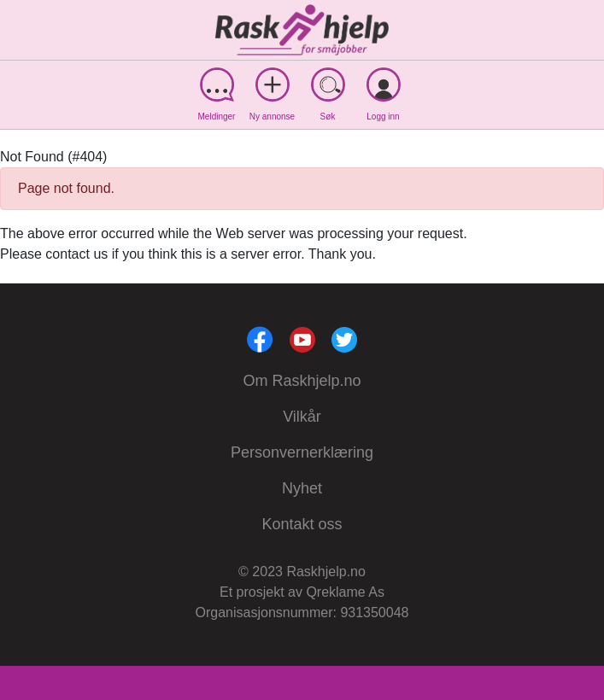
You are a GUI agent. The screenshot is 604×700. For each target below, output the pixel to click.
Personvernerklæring (302, 452)
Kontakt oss (302, 524)
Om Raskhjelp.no (302, 381)
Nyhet (302, 488)
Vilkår (302, 417)
